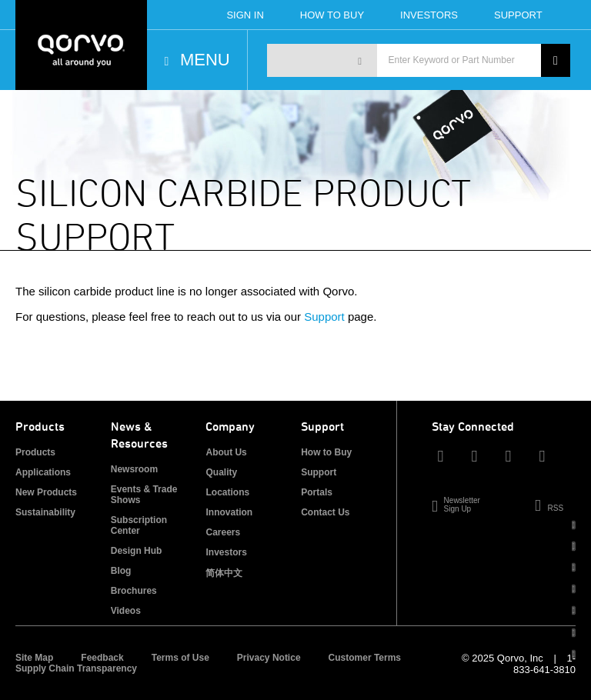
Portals (317, 492)
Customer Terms (365, 658)
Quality (221, 472)
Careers (223, 532)
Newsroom (134, 469)
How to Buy (326, 452)
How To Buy (332, 15)
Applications (43, 472)
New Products (46, 492)
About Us (226, 452)
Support (518, 15)
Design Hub (137, 551)
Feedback (102, 658)
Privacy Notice (269, 658)
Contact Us (325, 512)
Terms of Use (180, 658)
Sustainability (45, 512)
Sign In (245, 15)
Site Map (34, 658)
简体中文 (224, 573)
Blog (121, 571)
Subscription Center (139, 525)
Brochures (134, 591)
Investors (429, 15)
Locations (227, 492)
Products (35, 452)
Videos (126, 611)
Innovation (229, 512)
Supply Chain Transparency (76, 668)
